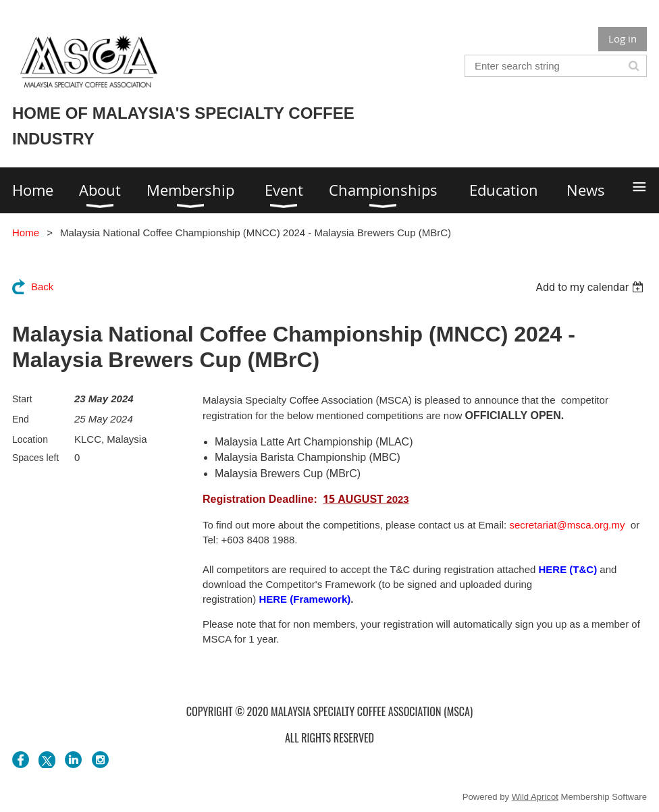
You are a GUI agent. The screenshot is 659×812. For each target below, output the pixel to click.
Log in (623, 38)
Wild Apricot (535, 797)
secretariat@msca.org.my (567, 525)
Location (30, 439)
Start (22, 399)
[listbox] (591, 287)
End (21, 419)
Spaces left (35, 458)
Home (26, 233)
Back (42, 287)
